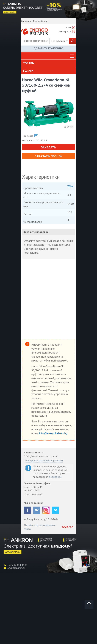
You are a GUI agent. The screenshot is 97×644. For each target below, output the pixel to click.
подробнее (55, 477)
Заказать (48, 147)
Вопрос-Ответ (40, 21)
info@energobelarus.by (53, 433)
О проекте (26, 21)
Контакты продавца (36, 232)
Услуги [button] (28, 71)
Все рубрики (59, 41)
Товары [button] (29, 63)
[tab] (49, 63)
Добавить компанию (48, 48)
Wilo (70, 186)
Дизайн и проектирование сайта (40, 527)
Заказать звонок (49, 156)
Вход (69, 28)
